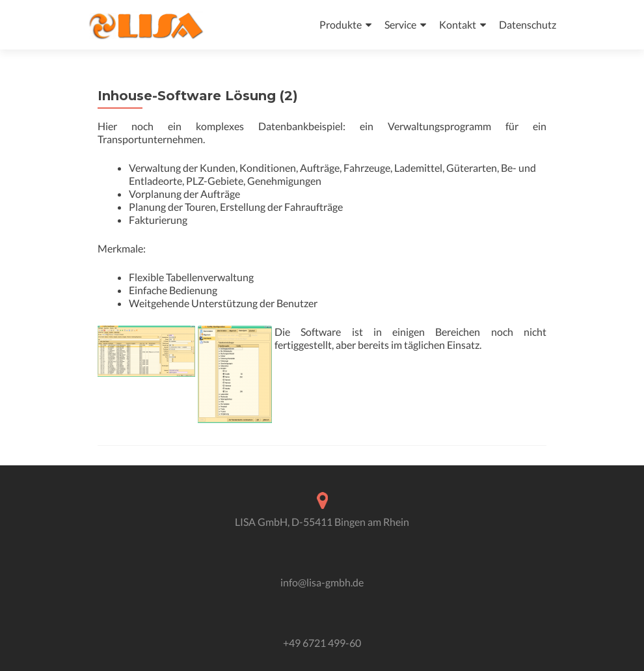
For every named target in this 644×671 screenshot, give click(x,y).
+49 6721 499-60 (322, 643)
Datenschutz (528, 24)
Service (400, 24)
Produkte (341, 24)
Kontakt (458, 24)
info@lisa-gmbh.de (322, 582)
